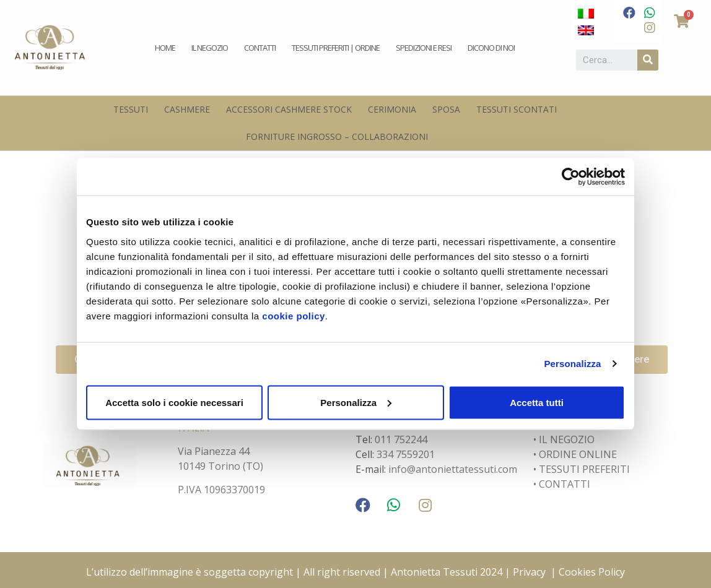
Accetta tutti (537, 402)
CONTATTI (565, 484)
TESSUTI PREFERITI (584, 469)
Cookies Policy (592, 572)
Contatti (260, 48)
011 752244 (401, 439)
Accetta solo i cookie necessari (174, 402)
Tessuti (131, 109)
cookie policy (294, 315)
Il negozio (210, 48)
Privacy (529, 572)
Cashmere (187, 109)
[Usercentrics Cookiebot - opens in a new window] (571, 177)
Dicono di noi (491, 48)
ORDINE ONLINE (578, 454)
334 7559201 (406, 454)
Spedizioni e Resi (424, 48)
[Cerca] (648, 60)
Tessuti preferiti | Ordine (336, 48)
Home (165, 48)
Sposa (446, 109)
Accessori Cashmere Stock (289, 109)
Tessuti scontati (517, 109)
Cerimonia (392, 109)
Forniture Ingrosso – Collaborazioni (337, 136)
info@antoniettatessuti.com (453, 469)
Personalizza (572, 364)
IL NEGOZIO (565, 439)
